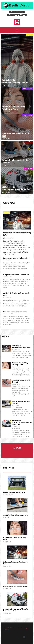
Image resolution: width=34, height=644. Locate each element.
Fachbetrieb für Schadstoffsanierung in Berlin (21, 346)
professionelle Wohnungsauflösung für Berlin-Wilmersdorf (22, 423)
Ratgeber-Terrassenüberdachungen (15, 312)
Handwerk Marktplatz (17, 14)
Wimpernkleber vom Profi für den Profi (16, 275)
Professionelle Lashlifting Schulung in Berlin (20, 364)
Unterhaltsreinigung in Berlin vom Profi (16, 258)
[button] (17, 30)
